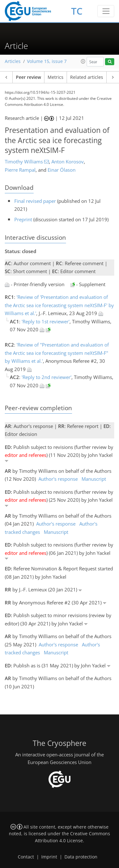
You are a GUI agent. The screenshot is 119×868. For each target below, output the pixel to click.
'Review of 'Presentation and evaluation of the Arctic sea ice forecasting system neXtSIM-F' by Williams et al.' (59, 305)
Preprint (23, 219)
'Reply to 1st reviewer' (46, 321)
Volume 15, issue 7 (47, 61)
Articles (13, 61)
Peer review (28, 77)
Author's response (58, 479)
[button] (83, 61)
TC (77, 11)
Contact (26, 857)
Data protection (81, 857)
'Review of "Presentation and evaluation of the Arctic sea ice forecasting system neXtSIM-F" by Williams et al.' (57, 353)
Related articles (87, 77)
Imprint (49, 857)
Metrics (56, 77)
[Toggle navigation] (106, 11)
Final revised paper (35, 201)
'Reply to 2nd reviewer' (46, 377)
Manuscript (94, 479)
